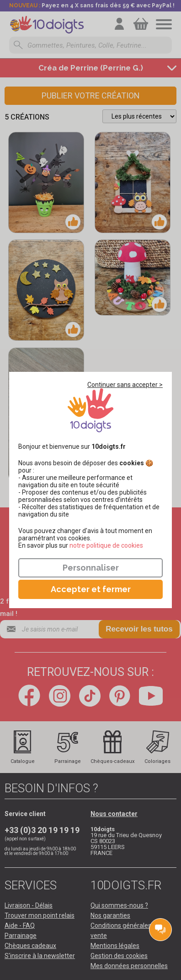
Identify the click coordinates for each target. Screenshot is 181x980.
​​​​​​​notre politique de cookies (106, 545)
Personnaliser (91, 568)
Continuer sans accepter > (125, 385)
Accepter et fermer (91, 589)
